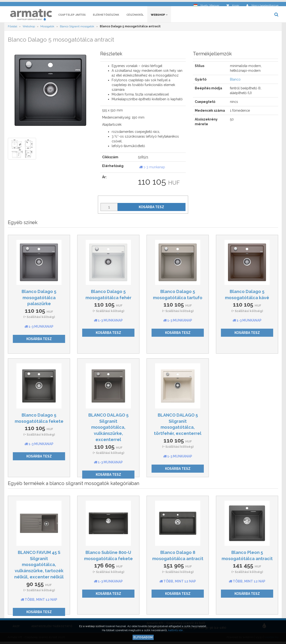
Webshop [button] (159, 16)
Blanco (235, 81)
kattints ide (176, 630)
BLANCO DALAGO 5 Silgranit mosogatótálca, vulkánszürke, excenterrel (108, 428)
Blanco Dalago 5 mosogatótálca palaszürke (39, 299)
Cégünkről (135, 16)
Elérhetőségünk (106, 16)
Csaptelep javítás (72, 16)
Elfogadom (143, 637)
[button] (206, 4)
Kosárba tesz (151, 208)
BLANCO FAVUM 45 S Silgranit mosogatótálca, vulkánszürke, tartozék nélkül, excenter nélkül (39, 566)
